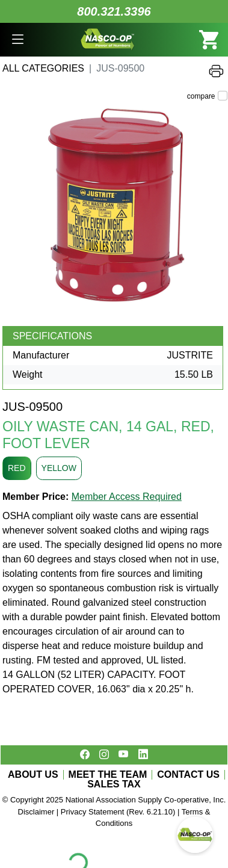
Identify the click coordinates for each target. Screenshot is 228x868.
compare (201, 96)
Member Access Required (127, 497)
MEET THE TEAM (108, 775)
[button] (18, 40)
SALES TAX (114, 784)
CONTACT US (188, 775)
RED (17, 468)
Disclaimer (36, 812)
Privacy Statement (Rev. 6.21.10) (118, 812)
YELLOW (59, 468)
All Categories (43, 68)
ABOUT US (33, 775)
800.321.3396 (114, 11)
